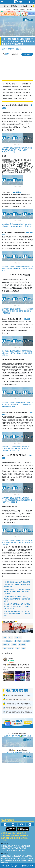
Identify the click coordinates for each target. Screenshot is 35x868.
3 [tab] (18, 16)
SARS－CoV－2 (8, 648)
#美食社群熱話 (27, 856)
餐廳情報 (17, 838)
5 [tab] (22, 16)
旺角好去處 (5, 838)
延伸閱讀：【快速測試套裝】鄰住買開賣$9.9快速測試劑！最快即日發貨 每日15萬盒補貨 (17, 225)
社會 (11, 838)
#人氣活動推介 (16, 856)
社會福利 (4, 840)
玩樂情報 (24, 6)
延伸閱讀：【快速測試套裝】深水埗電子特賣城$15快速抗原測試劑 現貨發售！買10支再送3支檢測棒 (17, 542)
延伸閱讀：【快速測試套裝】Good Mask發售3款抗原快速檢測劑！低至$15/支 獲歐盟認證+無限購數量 (17, 311)
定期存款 (30, 9)
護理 (24, 648)
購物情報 (11, 49)
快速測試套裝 (8, 641)
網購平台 (6, 645)
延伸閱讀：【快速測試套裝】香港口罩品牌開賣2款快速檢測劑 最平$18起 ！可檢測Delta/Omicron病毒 (17, 150)
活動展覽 (4, 833)
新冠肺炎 (19, 637)
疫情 (11, 637)
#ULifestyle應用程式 (20, 858)
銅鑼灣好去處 (6, 835)
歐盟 (18, 648)
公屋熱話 (16, 9)
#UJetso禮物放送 (7, 860)
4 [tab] (20, 16)
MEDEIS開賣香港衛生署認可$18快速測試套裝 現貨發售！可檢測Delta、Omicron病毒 (17, 614)
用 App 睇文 (28, 54)
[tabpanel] (17, 13)
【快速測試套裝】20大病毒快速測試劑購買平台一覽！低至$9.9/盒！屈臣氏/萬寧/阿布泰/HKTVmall (17, 592)
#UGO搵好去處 (6, 856)
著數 (5, 637)
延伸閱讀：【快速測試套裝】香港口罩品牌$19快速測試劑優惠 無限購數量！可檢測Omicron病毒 (17, 268)
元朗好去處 (15, 835)
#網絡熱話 (4, 863)
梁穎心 (7, 54)
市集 (10, 833)
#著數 (30, 860)
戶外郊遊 (24, 838)
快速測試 (18, 641)
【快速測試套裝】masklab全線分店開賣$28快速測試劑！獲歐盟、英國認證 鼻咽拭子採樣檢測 (17, 584)
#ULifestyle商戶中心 (20, 860)
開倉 (14, 833)
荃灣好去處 (24, 835)
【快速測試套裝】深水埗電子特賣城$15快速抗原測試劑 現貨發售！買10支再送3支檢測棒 (17, 599)
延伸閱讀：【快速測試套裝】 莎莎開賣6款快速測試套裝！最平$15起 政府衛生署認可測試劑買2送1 (17, 353)
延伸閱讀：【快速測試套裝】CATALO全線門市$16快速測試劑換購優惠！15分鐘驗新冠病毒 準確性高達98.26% (17, 404)
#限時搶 (30, 858)
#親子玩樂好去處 (6, 858)
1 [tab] (14, 16)
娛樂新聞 (23, 9)
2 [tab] (16, 16)
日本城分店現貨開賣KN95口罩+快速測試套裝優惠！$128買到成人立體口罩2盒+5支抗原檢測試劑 (17, 606)
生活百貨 (19, 49)
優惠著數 (14, 6)
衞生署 (14, 645)
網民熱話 (4, 846)
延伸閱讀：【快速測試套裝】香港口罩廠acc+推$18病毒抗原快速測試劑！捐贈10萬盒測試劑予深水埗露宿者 (17, 500)
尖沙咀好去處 (21, 833)
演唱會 (6, 6)
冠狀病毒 (23, 645)
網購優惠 (27, 641)
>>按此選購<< (16, 192)
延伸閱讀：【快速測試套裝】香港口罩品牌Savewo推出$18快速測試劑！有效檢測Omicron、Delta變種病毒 (16, 449)
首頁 (4, 49)
